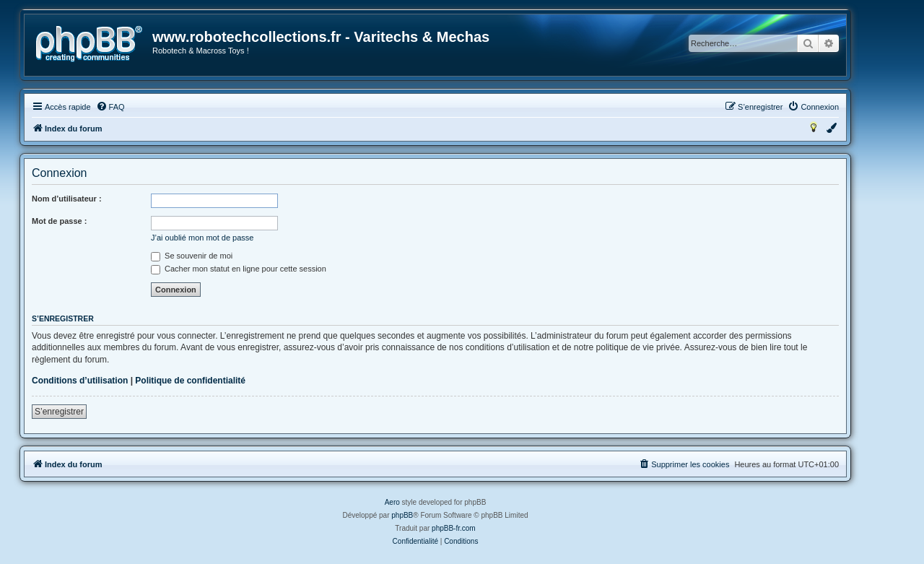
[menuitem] (110, 107)
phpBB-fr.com (454, 528)
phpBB (402, 515)
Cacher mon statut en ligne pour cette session (239, 269)
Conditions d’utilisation (80, 381)
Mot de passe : (59, 221)
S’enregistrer (59, 412)
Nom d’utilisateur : (67, 199)
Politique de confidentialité (190, 381)
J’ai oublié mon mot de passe (202, 238)
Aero (392, 502)
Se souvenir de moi (192, 256)
